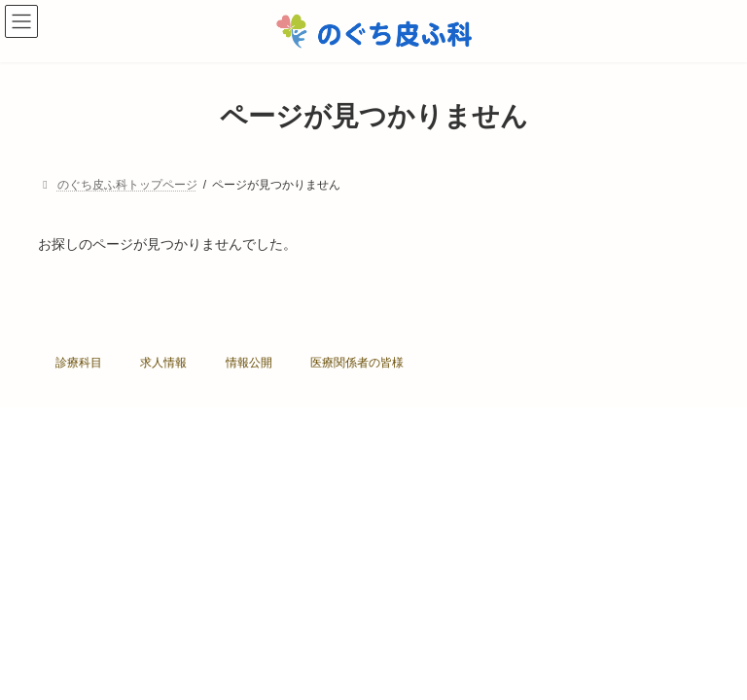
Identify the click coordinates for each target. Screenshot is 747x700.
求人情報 (163, 363)
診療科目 (79, 363)
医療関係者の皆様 (357, 363)
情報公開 (249, 363)
